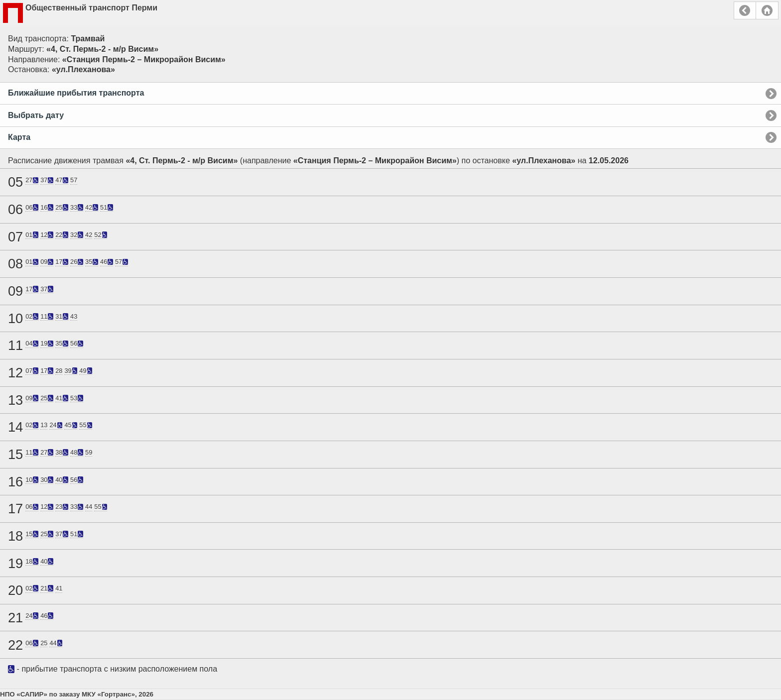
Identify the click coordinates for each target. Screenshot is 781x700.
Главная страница (767, 10)
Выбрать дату (36, 115)
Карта (19, 137)
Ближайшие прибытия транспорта (76, 93)
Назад (745, 10)
